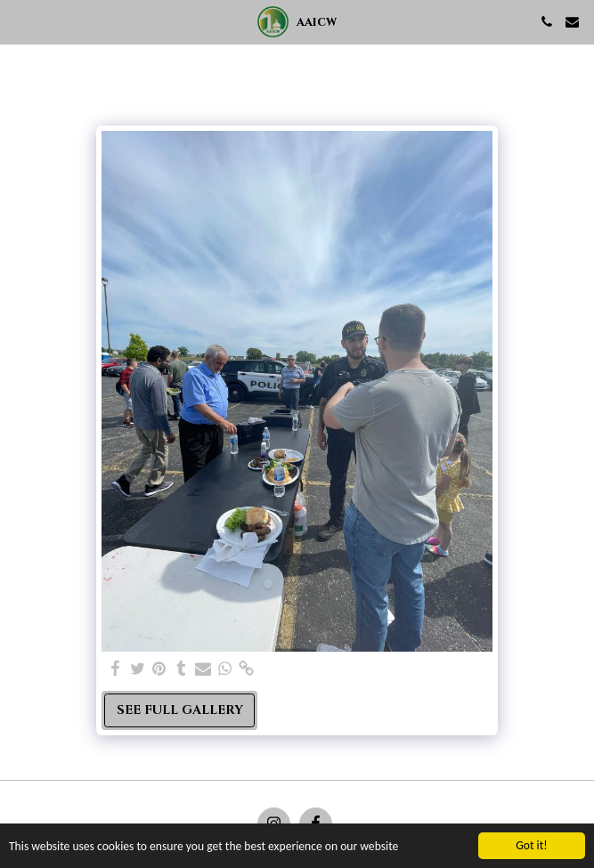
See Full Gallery (180, 710)
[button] (20, 21)
